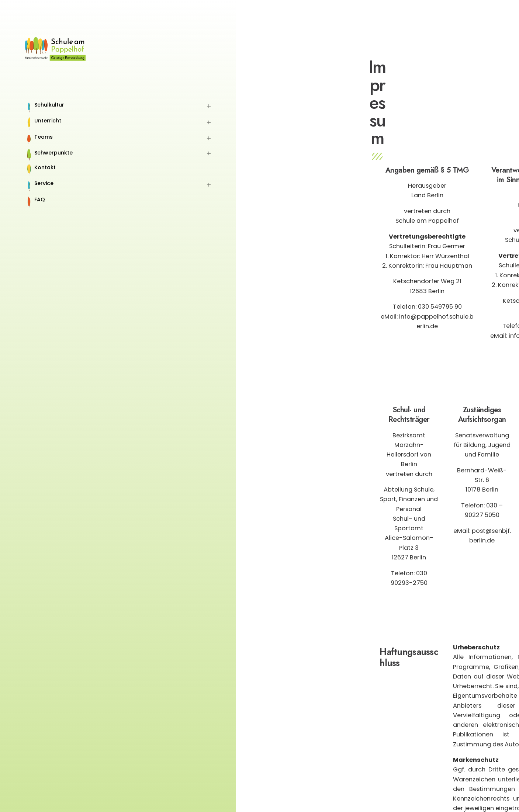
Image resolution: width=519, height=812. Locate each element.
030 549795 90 (440, 307)
